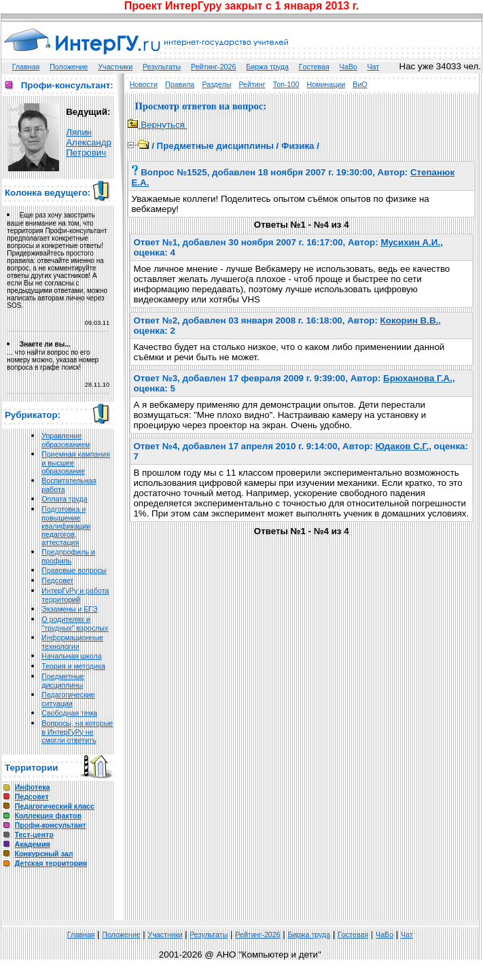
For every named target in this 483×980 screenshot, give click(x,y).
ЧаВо (348, 67)
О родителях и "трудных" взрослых (75, 624)
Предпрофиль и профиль (68, 556)
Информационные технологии (72, 642)
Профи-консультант (51, 825)
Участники (115, 67)
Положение (69, 67)
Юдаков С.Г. (402, 446)
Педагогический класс (55, 806)
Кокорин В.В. (410, 320)
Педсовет (57, 580)
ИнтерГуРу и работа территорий (75, 595)
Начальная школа (71, 656)
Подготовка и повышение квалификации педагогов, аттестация (66, 526)
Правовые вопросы (74, 570)
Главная (26, 67)
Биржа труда (267, 67)
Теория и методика (73, 666)
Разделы (216, 84)
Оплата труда (64, 499)
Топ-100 (286, 84)
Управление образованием (66, 440)
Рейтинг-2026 (213, 67)
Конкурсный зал (44, 854)
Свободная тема (69, 713)
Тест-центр (34, 835)
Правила (180, 84)
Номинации (326, 84)
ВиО (360, 84)
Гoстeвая (314, 67)
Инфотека (33, 787)
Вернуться (157, 125)
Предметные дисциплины (63, 681)
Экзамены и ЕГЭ (69, 609)
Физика (298, 146)
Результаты (162, 67)
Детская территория (51, 863)
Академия (33, 844)
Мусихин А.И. (410, 242)
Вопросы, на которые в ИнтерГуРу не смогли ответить (77, 732)
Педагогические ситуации (68, 699)
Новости (144, 84)
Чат (374, 67)
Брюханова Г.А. (418, 378)
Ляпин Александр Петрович (89, 142)
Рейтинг (252, 84)
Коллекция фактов (48, 816)
